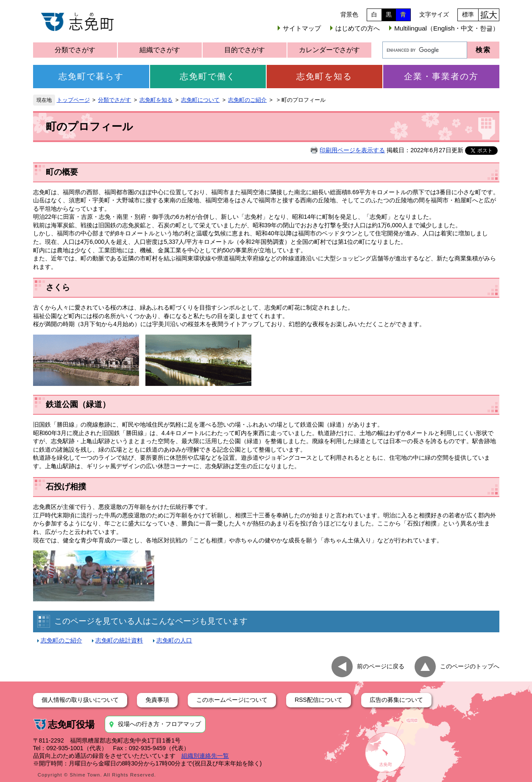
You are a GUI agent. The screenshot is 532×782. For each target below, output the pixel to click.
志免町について (200, 100)
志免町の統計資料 (119, 640)
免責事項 (157, 700)
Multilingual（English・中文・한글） (447, 28)
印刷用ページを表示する (352, 150)
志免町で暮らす (91, 76)
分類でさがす (75, 50)
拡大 (489, 15)
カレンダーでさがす (329, 50)
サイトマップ (302, 28)
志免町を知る (324, 76)
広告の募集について (396, 700)
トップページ (73, 100)
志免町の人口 (174, 640)
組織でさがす (160, 50)
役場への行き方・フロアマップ (159, 724)
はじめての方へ (358, 28)
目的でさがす (245, 50)
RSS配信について (319, 700)
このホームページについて (232, 700)
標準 (468, 14)
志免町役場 (71, 725)
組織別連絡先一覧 (205, 756)
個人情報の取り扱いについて (80, 700)
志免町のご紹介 (247, 100)
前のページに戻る (381, 666)
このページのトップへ (470, 666)
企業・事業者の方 (441, 76)
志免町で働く (208, 76)
